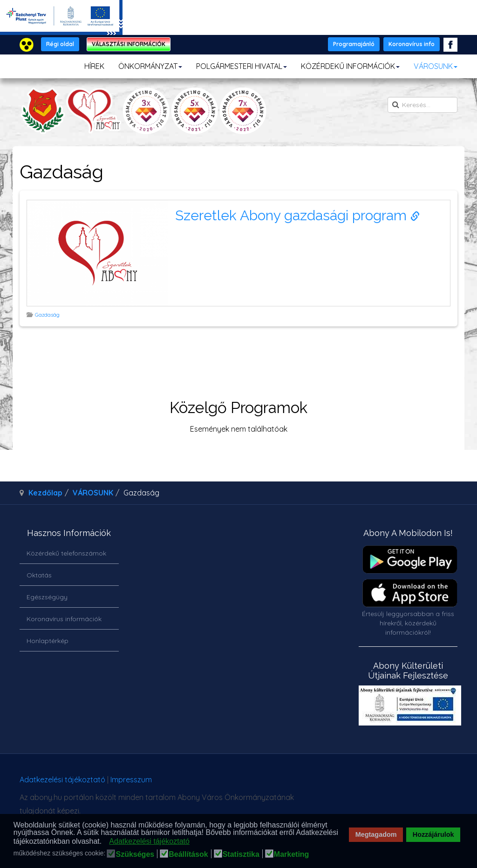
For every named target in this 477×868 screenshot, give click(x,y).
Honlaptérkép (48, 641)
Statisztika (241, 854)
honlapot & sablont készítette (357, 783)
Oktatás (39, 575)
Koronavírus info (412, 44)
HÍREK (94, 66)
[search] (422, 105)
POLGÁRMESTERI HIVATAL (242, 66)
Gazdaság (48, 315)
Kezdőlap (45, 493)
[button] (105, 842)
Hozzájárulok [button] (433, 834)
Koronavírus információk (64, 619)
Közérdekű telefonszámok (66, 553)
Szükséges (135, 854)
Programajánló (354, 44)
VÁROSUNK (436, 66)
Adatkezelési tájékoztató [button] (149, 841)
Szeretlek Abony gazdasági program (297, 215)
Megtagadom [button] (376, 834)
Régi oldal (60, 44)
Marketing (292, 854)
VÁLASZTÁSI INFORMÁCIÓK (129, 44)
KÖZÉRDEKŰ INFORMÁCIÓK (350, 66)
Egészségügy (47, 597)
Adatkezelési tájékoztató (62, 780)
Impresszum (131, 780)
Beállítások (188, 854)
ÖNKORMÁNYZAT (150, 66)
